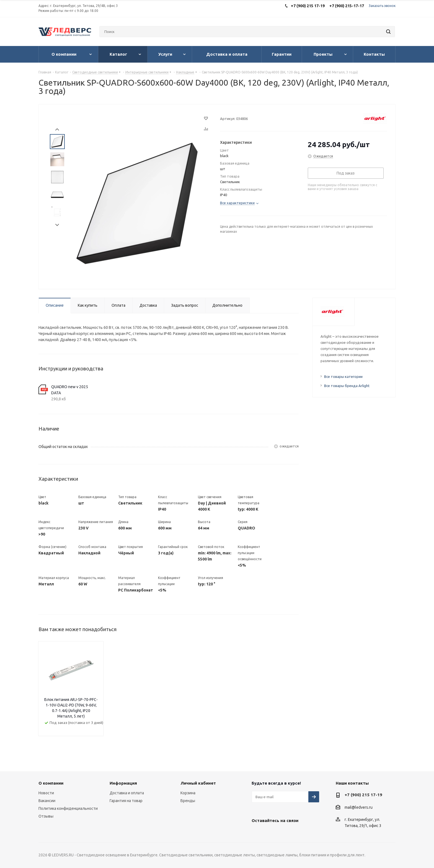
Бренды (188, 801)
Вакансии (47, 801)
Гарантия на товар (126, 801)
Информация (123, 783)
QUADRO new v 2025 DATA (70, 390)
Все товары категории (343, 377)
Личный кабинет (198, 783)
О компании (51, 783)
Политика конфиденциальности (68, 808)
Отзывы (46, 816)
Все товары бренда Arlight (347, 386)
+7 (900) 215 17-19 (363, 795)
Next (57, 225)
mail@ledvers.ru (359, 807)
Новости (46, 793)
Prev (57, 130)
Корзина (188, 793)
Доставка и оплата (127, 793)
